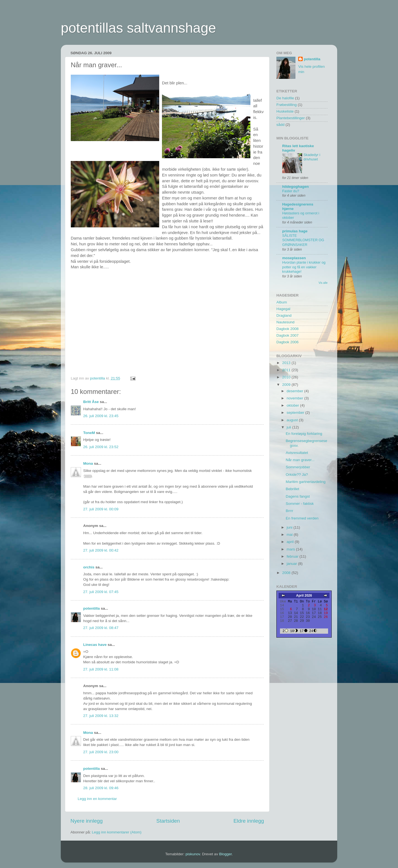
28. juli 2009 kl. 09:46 (101, 788)
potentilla (91, 608)
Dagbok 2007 (287, 335)
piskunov (193, 854)
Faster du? (291, 191)
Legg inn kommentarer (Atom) (116, 832)
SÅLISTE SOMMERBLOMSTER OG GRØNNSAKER (303, 240)
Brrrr (290, 511)
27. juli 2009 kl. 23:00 (101, 752)
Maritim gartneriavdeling (306, 482)
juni (290, 527)
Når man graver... (300, 460)
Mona (88, 463)
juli (289, 427)
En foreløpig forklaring (304, 434)
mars (291, 549)
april (291, 542)
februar (293, 556)
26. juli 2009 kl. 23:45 (101, 416)
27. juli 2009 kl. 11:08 (101, 669)
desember (295, 391)
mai (290, 535)
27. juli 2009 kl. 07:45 (101, 592)
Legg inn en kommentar (97, 799)
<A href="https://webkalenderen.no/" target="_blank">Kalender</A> (304, 614)
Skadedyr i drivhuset (312, 157)
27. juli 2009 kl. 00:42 (101, 550)
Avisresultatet (297, 453)
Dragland (284, 315)
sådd (280, 125)
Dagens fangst (298, 496)
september (296, 413)
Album (282, 302)
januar (292, 564)
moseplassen (294, 258)
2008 (287, 573)
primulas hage (295, 231)
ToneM (89, 433)
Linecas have (95, 645)
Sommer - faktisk (300, 504)
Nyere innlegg (87, 821)
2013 (287, 363)
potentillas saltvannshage (138, 28)
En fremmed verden (302, 518)
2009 (287, 385)
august (293, 420)
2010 (287, 377)
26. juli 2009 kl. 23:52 (101, 447)
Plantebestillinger (291, 118)
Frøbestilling (287, 105)
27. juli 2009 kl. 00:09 (101, 509)
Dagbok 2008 (287, 329)
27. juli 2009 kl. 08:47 (101, 628)
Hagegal (283, 309)
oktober (293, 405)
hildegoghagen (295, 187)
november (295, 398)
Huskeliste (285, 111)
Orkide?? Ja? (297, 475)
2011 (287, 370)
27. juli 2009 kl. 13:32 (101, 716)
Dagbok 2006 (287, 342)
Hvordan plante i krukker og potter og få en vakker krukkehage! (304, 267)
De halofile (285, 98)
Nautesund (285, 322)
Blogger (226, 854)
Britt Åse (91, 402)
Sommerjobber (298, 467)
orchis (89, 567)
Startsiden (168, 821)
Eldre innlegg (249, 821)
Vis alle (323, 283)
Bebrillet (293, 489)
